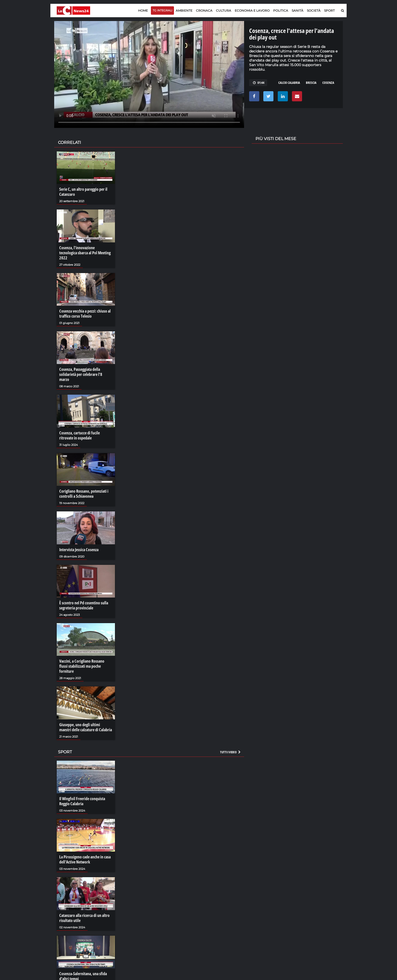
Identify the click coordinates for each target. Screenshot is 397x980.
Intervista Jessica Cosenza (79, 550)
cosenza (328, 83)
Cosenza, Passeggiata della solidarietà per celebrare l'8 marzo (81, 374)
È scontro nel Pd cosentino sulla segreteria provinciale (84, 605)
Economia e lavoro (252, 11)
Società (314, 11)
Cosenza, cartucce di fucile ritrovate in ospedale (80, 435)
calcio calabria (289, 83)
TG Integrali (162, 10)
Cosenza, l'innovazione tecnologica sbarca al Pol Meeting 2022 (85, 253)
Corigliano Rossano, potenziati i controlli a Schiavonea (84, 494)
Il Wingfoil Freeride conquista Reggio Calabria (82, 801)
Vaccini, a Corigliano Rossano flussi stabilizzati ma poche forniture (82, 666)
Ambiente (184, 11)
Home (143, 11)
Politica (281, 11)
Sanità (297, 11)
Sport (329, 11)
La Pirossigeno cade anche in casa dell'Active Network (85, 859)
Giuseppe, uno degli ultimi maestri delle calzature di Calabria (86, 727)
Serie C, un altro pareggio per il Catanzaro (83, 192)
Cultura (224, 11)
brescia (311, 83)
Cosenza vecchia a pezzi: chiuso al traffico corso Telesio (85, 314)
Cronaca (204, 11)
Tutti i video (231, 752)
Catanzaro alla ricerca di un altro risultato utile (84, 918)
